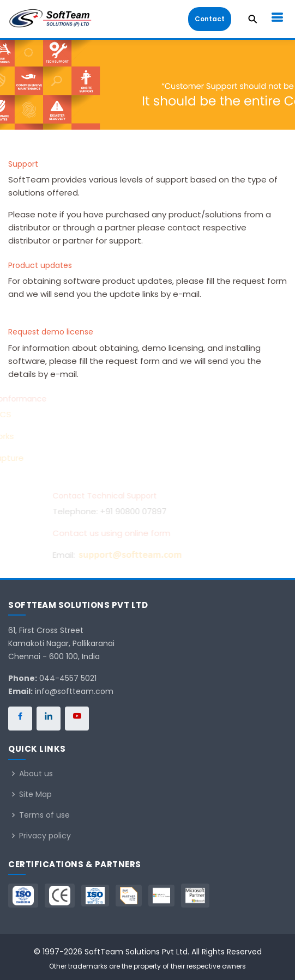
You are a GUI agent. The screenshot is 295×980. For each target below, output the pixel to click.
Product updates (40, 265)
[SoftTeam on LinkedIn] (49, 719)
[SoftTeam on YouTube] (77, 719)
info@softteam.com (74, 691)
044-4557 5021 (68, 678)
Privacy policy (45, 836)
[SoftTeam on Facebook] (20, 719)
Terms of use (44, 815)
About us (36, 774)
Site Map (35, 794)
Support (23, 164)
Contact (210, 19)
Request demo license (51, 332)
